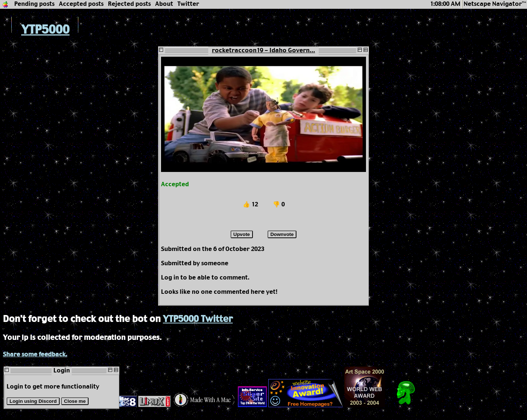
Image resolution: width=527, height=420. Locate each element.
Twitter (188, 4)
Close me (75, 401)
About (164, 4)
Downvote (282, 234)
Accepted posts (81, 4)
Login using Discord (33, 401)
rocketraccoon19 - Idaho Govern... (263, 51)
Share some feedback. (35, 355)
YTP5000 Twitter (198, 319)
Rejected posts (129, 4)
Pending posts (34, 4)
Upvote (242, 234)
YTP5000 (36, 30)
